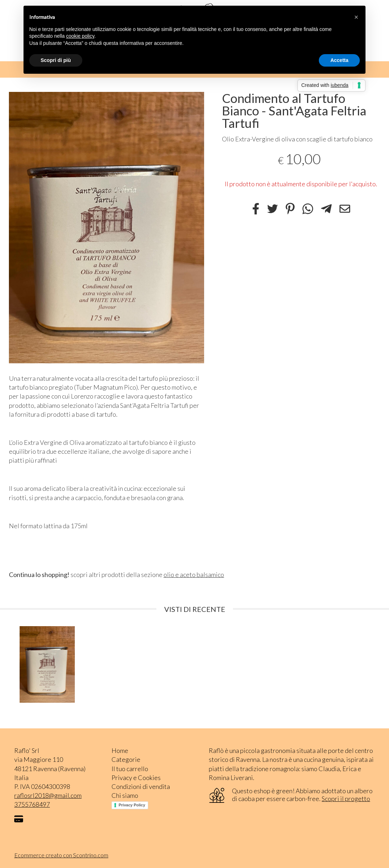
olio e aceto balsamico (194, 575)
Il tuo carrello (130, 769)
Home (120, 750)
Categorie (126, 759)
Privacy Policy (132, 805)
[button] (356, 17)
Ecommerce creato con (61, 855)
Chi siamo (125, 795)
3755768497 (32, 804)
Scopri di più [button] (56, 60)
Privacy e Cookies (136, 778)
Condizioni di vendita (141, 786)
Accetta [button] (339, 60)
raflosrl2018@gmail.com (48, 795)
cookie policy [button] (80, 36)
